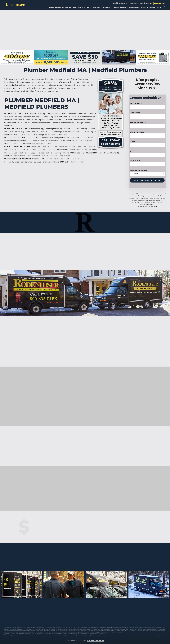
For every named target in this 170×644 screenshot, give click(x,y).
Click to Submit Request (147, 180)
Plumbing (60, 7)
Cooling (77, 7)
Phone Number (138, 122)
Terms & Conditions (143, 206)
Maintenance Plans (137, 7)
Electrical (87, 7)
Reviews (124, 7)
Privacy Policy (153, 206)
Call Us (159, 7)
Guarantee (108, 7)
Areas (116, 7)
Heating (69, 7)
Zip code (135, 161)
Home (52, 7)
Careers (151, 7)
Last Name (136, 113)
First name (136, 103)
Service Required (139, 170)
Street (133, 142)
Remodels (97, 7)
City (132, 151)
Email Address (137, 132)
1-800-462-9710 (160, 3)
